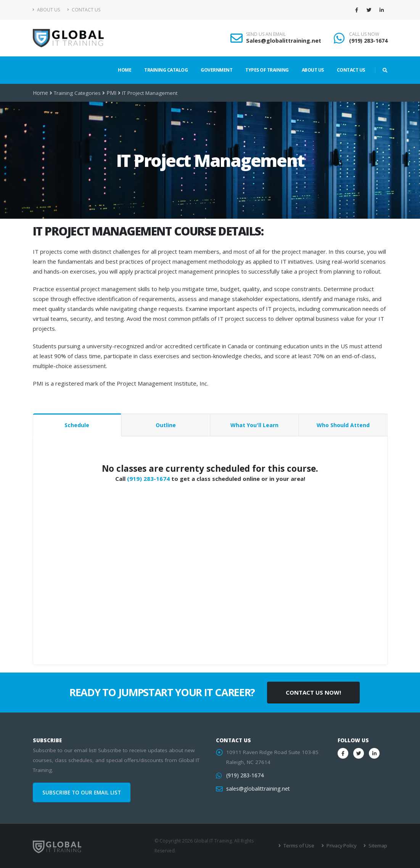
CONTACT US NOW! (313, 692)
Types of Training (267, 70)
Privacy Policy (342, 846)
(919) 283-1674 (368, 41)
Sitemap (378, 846)
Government (216, 70)
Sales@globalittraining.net (284, 41)
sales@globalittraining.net (257, 789)
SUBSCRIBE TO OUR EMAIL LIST (82, 793)
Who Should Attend (343, 425)
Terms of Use (301, 846)
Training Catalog (166, 70)
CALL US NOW (364, 34)
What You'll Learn (254, 425)
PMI (110, 93)
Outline (166, 425)
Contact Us (84, 10)
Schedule (77, 425)
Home (125, 70)
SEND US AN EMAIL (266, 34)
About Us (46, 10)
